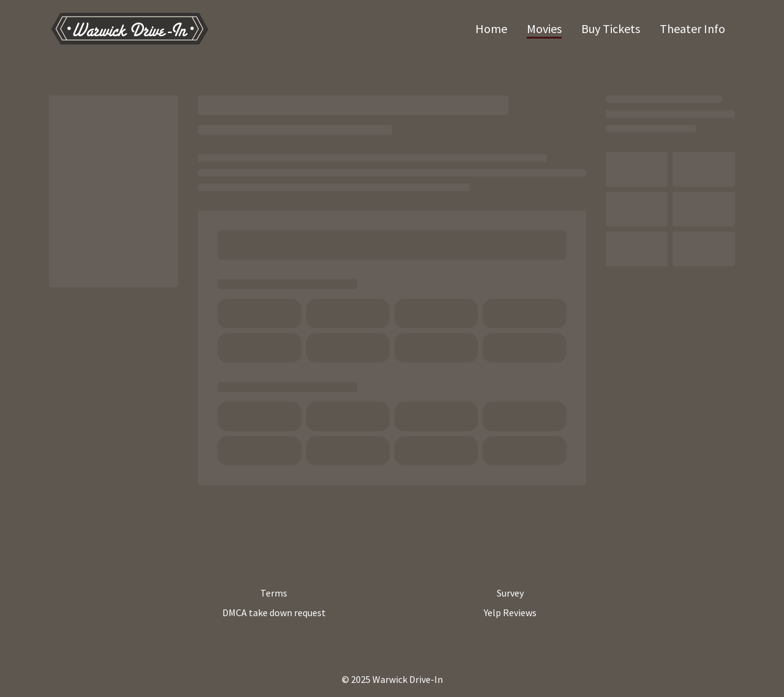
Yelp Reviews (510, 612)
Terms (274, 593)
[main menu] (600, 28)
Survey (510, 593)
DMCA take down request (274, 612)
